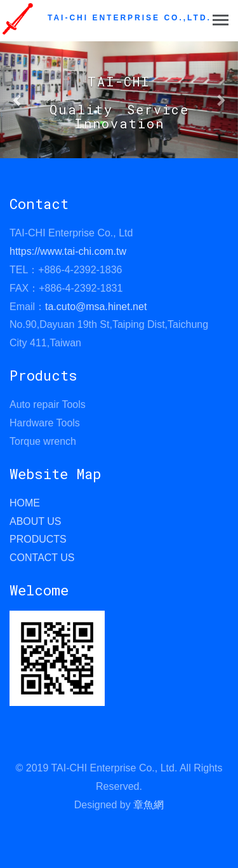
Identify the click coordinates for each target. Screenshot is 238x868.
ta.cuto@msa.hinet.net (96, 307)
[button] (18, 100)
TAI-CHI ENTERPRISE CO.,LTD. (129, 18)
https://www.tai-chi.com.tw (68, 251)
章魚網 (149, 805)
